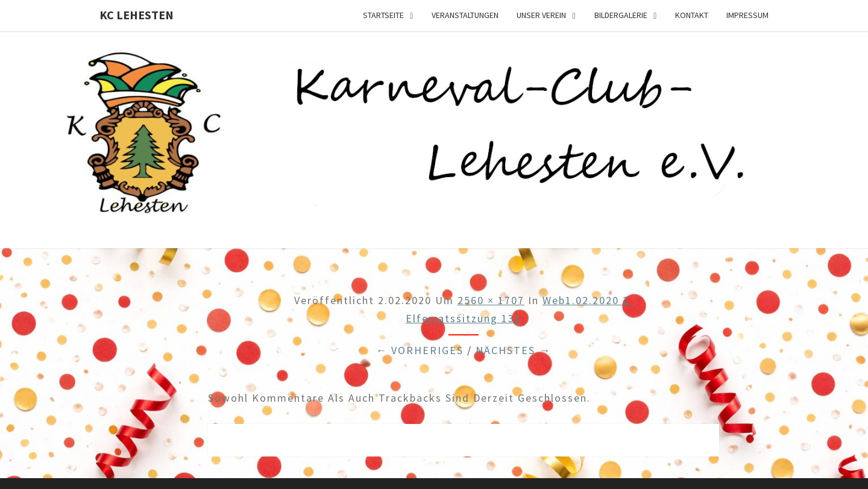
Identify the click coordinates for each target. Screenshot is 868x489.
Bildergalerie (621, 15)
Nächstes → (513, 350)
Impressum (747, 15)
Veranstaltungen (465, 15)
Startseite (383, 15)
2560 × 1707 (491, 300)
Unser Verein (541, 15)
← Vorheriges (420, 350)
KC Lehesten (137, 15)
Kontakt (692, 15)
